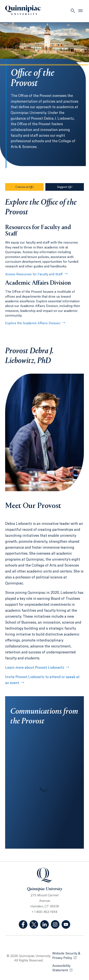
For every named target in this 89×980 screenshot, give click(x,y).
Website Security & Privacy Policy (68, 956)
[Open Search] (73, 11)
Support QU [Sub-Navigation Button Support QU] (71, 187)
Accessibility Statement (68, 968)
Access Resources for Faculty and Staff (34, 274)
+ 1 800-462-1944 (44, 912)
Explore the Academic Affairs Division (33, 323)
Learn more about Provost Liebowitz (35, 668)
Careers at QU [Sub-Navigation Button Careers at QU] (30, 187)
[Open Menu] (80, 11)
